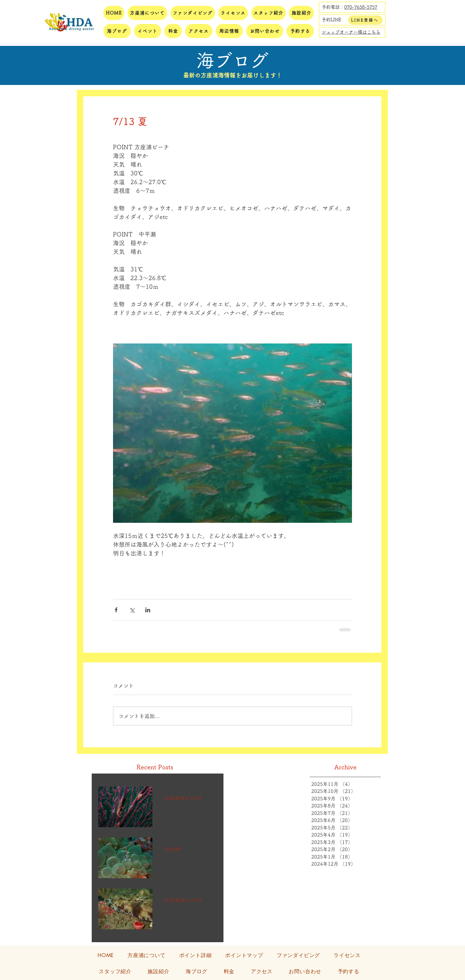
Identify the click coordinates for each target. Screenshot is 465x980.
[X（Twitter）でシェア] (132, 610)
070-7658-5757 (361, 7)
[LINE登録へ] (365, 20)
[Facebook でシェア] (116, 610)
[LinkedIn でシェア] (148, 610)
